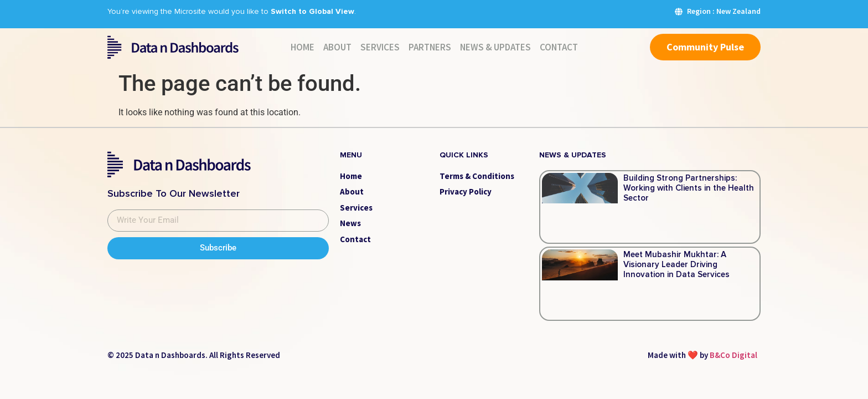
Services (380, 47)
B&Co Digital (733, 355)
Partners (430, 47)
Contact (559, 47)
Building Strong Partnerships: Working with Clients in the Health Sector (689, 188)
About (337, 47)
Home (303, 47)
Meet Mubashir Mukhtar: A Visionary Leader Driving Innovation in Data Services (676, 264)
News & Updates (495, 47)
